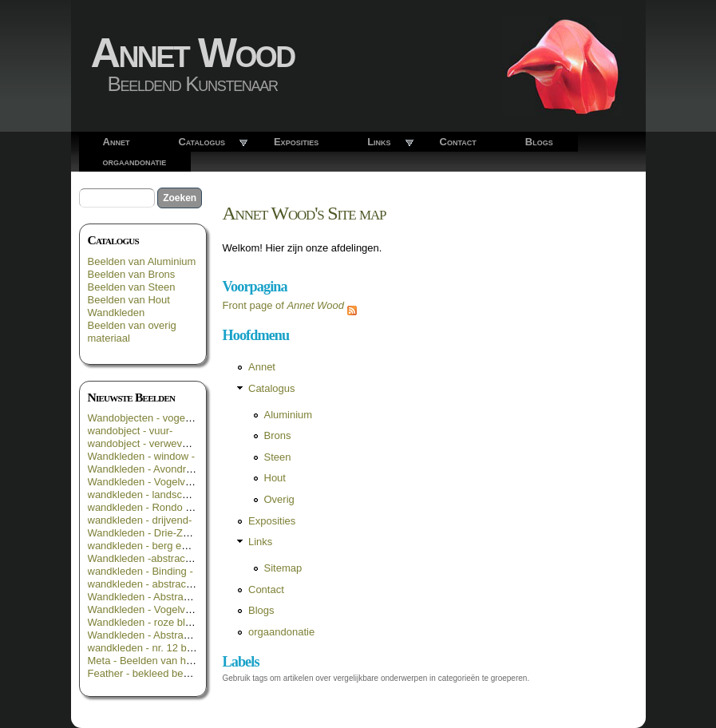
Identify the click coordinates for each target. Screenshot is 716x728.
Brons (278, 435)
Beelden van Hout (129, 300)
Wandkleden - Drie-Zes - (144, 533)
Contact (458, 142)
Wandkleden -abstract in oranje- (161, 558)
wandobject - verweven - (144, 443)
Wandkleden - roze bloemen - (156, 622)
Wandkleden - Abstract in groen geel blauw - (190, 597)
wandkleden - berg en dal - (149, 546)
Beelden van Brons (132, 274)
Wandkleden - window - (142, 456)
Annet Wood (193, 53)
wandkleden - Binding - (140, 571)
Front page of (284, 305)
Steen (278, 457)
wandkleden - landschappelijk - (159, 495)
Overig (279, 499)
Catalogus (202, 142)
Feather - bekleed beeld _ (147, 673)
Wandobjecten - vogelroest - (152, 418)
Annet (117, 142)
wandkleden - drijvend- (140, 520)
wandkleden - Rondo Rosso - (155, 507)
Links (379, 142)
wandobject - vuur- (131, 431)
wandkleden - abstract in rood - (159, 584)
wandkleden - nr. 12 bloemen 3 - (162, 648)
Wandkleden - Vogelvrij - (144, 482)
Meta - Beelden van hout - (148, 661)
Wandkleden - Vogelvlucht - (151, 609)
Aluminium (289, 415)
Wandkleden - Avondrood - (149, 469)
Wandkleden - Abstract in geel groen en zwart (192, 635)
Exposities (296, 142)
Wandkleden (117, 313)
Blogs (539, 142)
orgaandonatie (135, 162)
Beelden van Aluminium (142, 261)
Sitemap (283, 568)
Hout (275, 478)
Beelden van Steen (132, 287)
